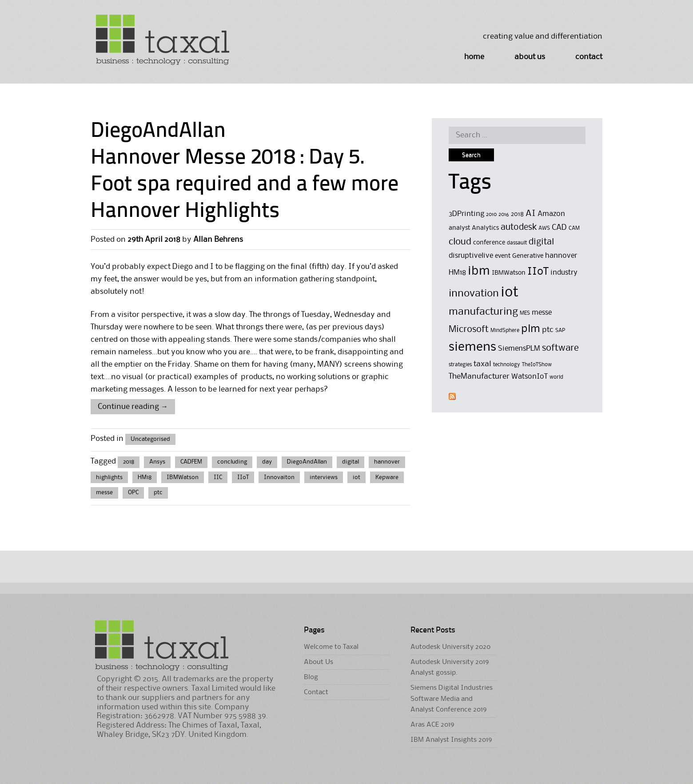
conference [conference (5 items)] (489, 243)
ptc (158, 492)
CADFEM (191, 462)
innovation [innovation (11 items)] (474, 294)
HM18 (145, 477)
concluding (232, 462)
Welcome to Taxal (331, 647)
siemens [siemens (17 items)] (472, 347)
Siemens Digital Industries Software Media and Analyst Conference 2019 (452, 699)
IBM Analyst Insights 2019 (451, 740)
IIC (218, 477)
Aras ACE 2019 (432, 725)
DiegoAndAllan (307, 462)
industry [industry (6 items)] (564, 273)
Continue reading (133, 407)
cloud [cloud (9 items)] (460, 242)
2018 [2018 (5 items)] (517, 214)
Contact (589, 57)
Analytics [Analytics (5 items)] (485, 228)
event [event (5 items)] (503, 256)
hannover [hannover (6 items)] (561, 256)
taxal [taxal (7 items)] (482, 364)
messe (104, 492)
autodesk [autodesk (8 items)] (519, 228)
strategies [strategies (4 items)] (460, 365)
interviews (324, 477)
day (267, 462)
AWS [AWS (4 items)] (544, 228)
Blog (311, 677)
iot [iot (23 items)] (510, 293)
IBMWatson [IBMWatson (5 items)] (509, 273)
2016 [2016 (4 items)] (504, 214)
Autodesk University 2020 (450, 647)
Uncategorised (150, 439)
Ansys (157, 462)
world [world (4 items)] (556, 377)
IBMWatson (183, 477)
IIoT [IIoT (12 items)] (538, 272)
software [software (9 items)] (560, 348)
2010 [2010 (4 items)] (491, 214)
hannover (387, 462)
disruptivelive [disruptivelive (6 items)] (471, 256)
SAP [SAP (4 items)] (560, 330)
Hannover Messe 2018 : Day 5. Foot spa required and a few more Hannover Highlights (245, 185)
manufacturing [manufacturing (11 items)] (483, 312)
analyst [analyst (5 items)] (459, 228)
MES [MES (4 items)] (525, 313)
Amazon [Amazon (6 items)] (551, 214)
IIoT (243, 477)
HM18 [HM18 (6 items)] (457, 273)
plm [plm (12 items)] (531, 329)
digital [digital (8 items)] (541, 242)
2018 (129, 462)
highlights (109, 477)
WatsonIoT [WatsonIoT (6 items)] (530, 377)
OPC (133, 492)
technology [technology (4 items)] (507, 365)
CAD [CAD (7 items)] (559, 228)
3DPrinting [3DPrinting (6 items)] (466, 214)
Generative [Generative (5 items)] (528, 256)
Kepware (387, 477)
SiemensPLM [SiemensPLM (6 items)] (519, 349)
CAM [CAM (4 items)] (574, 228)
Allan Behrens (218, 240)
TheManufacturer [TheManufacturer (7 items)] (479, 376)
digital (350, 462)
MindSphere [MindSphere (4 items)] (505, 330)
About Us (530, 57)
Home (474, 57)
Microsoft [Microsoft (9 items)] (469, 330)
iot (356, 477)
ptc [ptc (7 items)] (548, 330)
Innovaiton (279, 477)
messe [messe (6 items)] (542, 313)
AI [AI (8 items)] (531, 214)
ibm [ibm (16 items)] (479, 271)
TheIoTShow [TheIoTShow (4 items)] (537, 365)
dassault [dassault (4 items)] (517, 243)
